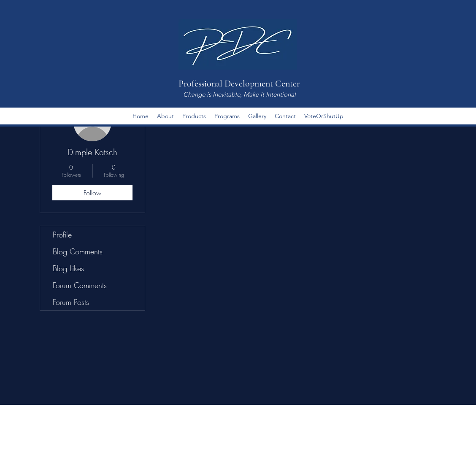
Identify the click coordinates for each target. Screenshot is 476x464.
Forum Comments (80, 285)
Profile (62, 235)
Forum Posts (71, 302)
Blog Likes (68, 268)
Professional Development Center (239, 84)
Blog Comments (78, 251)
